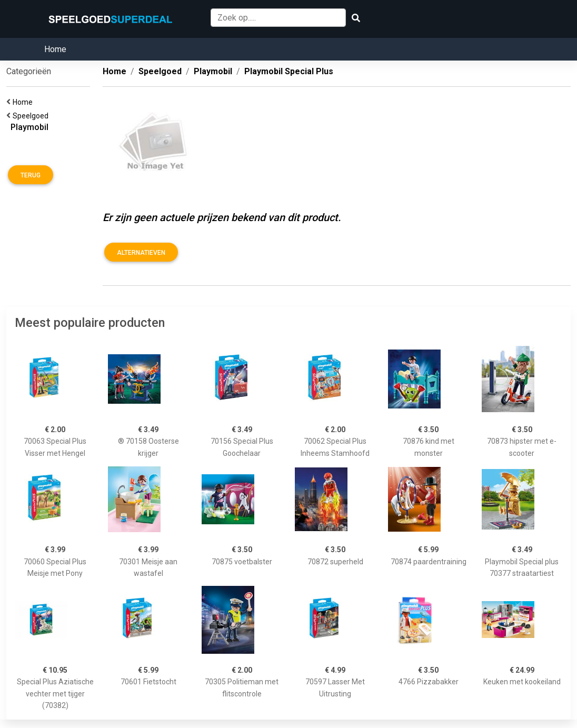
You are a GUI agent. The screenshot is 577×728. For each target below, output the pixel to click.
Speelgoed (32, 116)
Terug (31, 175)
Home (55, 49)
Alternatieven (141, 253)
